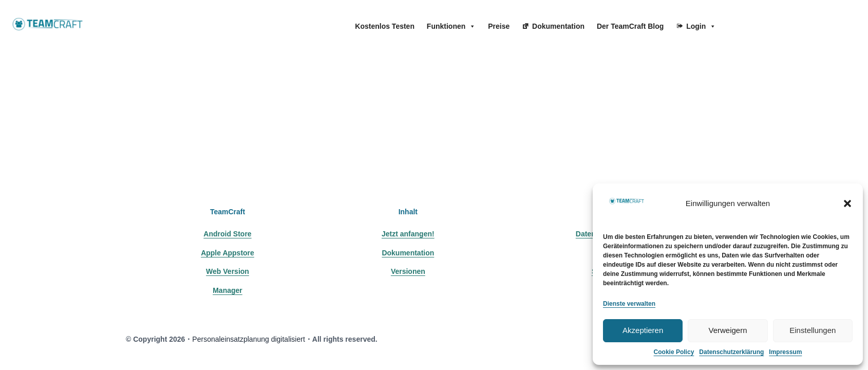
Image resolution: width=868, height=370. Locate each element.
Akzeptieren (643, 330)
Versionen (408, 271)
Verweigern (728, 330)
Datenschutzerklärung (731, 352)
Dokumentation (558, 26)
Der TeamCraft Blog (630, 26)
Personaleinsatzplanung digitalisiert (248, 339)
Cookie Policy (674, 352)
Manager (228, 290)
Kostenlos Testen (385, 26)
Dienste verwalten (629, 304)
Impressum (785, 352)
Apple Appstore (228, 253)
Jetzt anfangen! (408, 234)
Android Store (227, 234)
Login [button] (701, 26)
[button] (847, 203)
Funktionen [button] (451, 26)
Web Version (228, 271)
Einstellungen (813, 330)
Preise (499, 26)
